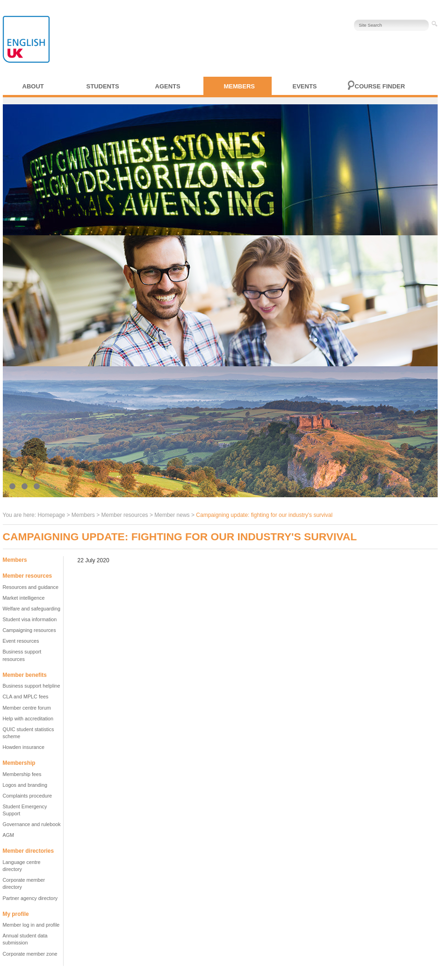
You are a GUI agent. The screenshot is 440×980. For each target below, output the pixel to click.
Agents (168, 86)
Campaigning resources (29, 630)
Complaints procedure (28, 796)
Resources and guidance (31, 587)
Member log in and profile (31, 925)
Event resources (21, 641)
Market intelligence (24, 598)
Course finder (380, 86)
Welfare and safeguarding (32, 609)
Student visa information (30, 619)
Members (239, 86)
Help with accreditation (28, 719)
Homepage (51, 515)
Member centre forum (27, 708)
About (33, 86)
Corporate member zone (30, 954)
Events (305, 86)
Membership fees (22, 774)
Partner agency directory (30, 898)
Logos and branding (25, 785)
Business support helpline (32, 686)
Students (103, 86)
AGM (9, 835)
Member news (172, 515)
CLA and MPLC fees (26, 697)
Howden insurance (24, 747)
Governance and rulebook (32, 824)
